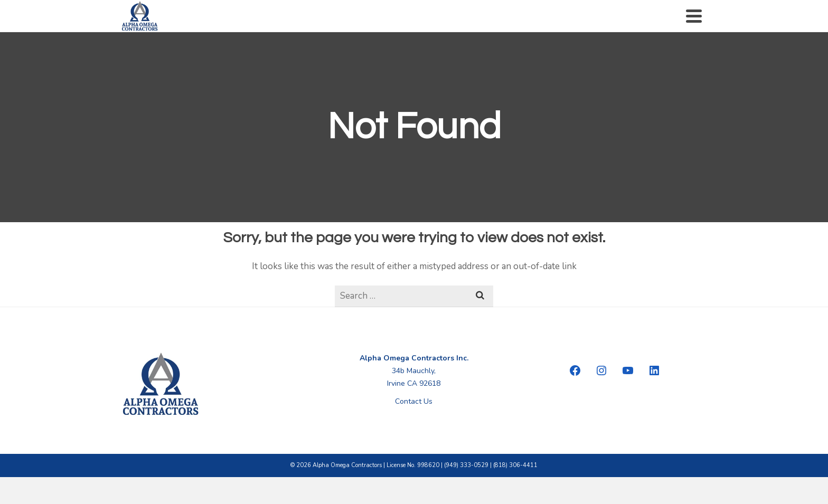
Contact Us (414, 401)
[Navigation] (694, 16)
